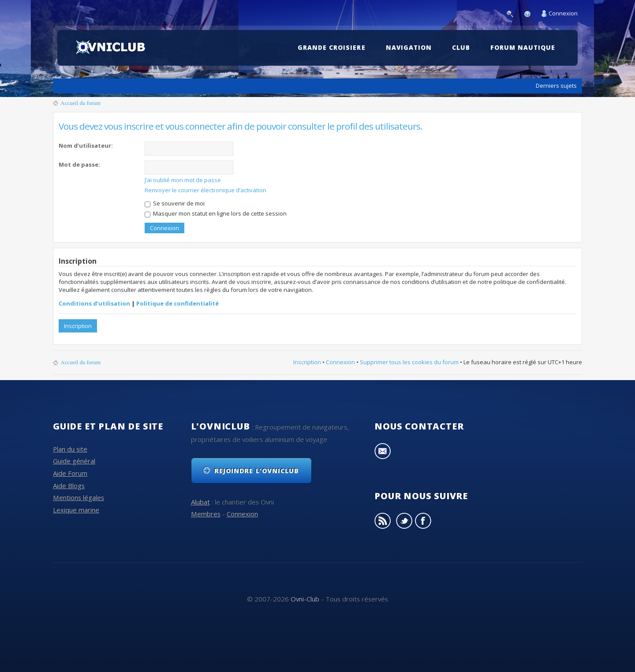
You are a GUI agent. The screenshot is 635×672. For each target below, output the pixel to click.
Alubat (200, 502)
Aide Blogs (69, 485)
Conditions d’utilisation (94, 303)
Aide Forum (70, 473)
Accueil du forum (80, 103)
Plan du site (70, 449)
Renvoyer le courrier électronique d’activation (205, 190)
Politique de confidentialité (177, 303)
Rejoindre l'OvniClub (257, 471)
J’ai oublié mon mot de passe (183, 180)
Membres (206, 514)
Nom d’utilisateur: (86, 146)
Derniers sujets (556, 86)
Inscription (78, 326)
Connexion (563, 13)
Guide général (74, 461)
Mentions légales (78, 497)
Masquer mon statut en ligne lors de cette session (216, 213)
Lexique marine (76, 510)
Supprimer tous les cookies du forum (409, 362)
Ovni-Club (305, 599)
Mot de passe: (79, 164)
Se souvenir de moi (175, 203)
